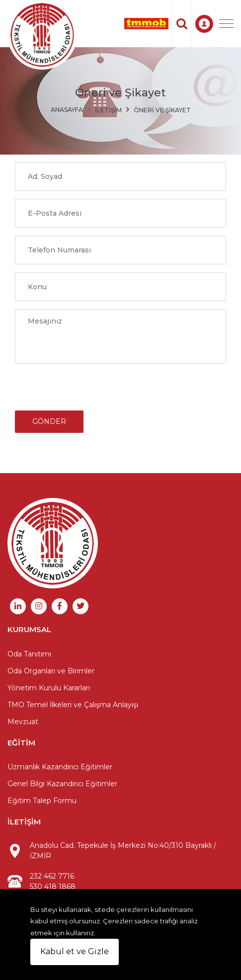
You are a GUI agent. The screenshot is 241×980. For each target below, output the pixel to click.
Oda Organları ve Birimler (51, 671)
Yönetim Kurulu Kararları (49, 688)
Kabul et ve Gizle (75, 951)
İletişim (108, 110)
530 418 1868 (53, 887)
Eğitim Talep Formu (42, 801)
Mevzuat (23, 722)
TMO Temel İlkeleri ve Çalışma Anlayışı (73, 705)
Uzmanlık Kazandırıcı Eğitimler (60, 767)
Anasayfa (67, 110)
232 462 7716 (52, 876)
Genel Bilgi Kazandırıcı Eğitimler (62, 784)
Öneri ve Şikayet (162, 110)
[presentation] (90, 391)
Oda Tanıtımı (29, 654)
